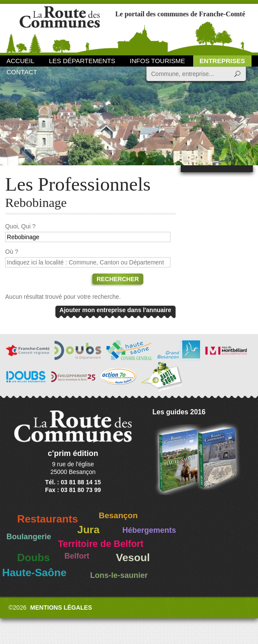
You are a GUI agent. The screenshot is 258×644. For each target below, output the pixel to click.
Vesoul (133, 557)
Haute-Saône (34, 573)
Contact (22, 72)
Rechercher (118, 279)
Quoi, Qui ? (20, 226)
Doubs (33, 557)
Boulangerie (29, 537)
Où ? (12, 252)
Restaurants (48, 519)
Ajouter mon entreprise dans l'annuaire (115, 310)
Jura (88, 530)
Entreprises (222, 61)
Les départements (82, 61)
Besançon (118, 515)
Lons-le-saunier (119, 575)
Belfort (77, 556)
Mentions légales (61, 608)
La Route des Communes (60, 28)
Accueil (20, 61)
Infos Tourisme (157, 61)
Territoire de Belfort (101, 544)
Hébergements (149, 530)
